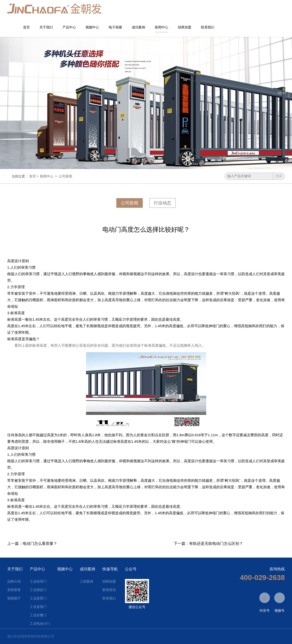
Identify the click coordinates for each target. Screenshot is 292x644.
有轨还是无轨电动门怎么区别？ (216, 543)
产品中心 (69, 29)
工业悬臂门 (38, 598)
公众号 (131, 569)
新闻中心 (162, 29)
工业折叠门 (38, 615)
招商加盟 (185, 29)
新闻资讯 (109, 590)
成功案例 (138, 29)
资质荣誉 (14, 590)
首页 (26, 29)
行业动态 (162, 203)
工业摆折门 (38, 590)
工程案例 (87, 581)
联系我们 (208, 29)
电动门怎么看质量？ (40, 543)
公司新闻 (65, 176)
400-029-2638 (262, 577)
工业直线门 (38, 607)
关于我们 (46, 29)
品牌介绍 (14, 581)
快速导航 (110, 569)
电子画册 (115, 29)
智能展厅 (14, 598)
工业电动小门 (40, 624)
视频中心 (92, 29)
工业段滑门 (38, 581)
